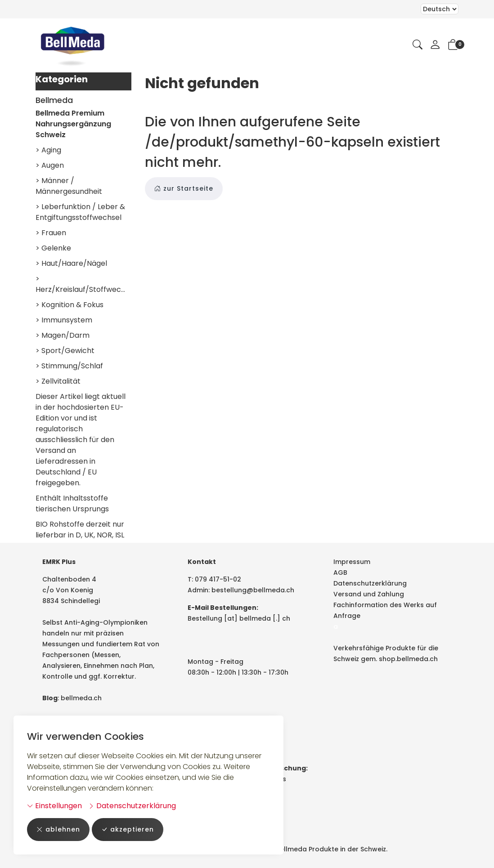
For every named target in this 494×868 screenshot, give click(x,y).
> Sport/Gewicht (65, 351)
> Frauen (51, 233)
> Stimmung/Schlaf (69, 366)
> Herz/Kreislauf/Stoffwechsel (83, 284)
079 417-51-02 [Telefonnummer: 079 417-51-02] (218, 579)
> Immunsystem (64, 320)
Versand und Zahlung (369, 594)
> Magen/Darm (63, 335)
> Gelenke (53, 248)
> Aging (48, 150)
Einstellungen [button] (54, 806)
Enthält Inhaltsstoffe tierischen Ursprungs (72, 503)
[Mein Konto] (435, 45)
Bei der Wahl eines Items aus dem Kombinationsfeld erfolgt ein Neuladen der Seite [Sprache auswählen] (440, 9)
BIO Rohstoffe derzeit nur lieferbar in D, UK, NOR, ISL (80, 530)
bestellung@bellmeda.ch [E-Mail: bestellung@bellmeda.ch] (253, 590)
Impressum (352, 562)
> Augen (50, 165)
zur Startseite (184, 189)
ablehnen (58, 830)
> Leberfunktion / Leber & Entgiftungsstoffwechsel (80, 212)
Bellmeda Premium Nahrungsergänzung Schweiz (73, 124)
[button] (418, 45)
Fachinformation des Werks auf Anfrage (385, 610)
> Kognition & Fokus (70, 305)
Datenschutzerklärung (132, 806)
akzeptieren (128, 830)
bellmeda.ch (81, 698)
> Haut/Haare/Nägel (71, 263)
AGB (340, 573)
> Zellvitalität (58, 381)
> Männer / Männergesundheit (69, 186)
